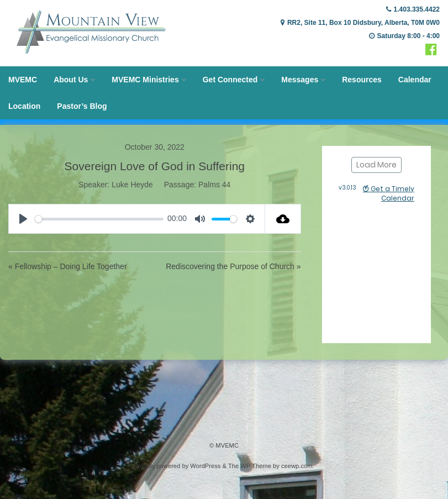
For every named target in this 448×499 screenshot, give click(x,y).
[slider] (99, 219)
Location (24, 106)
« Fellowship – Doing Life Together (68, 266)
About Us (71, 80)
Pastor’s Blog (82, 106)
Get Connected (230, 80)
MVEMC (23, 80)
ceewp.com (297, 466)
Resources (362, 80)
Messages (300, 80)
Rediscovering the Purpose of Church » (233, 266)
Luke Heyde (132, 185)
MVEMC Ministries (145, 80)
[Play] (23, 219)
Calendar (415, 80)
